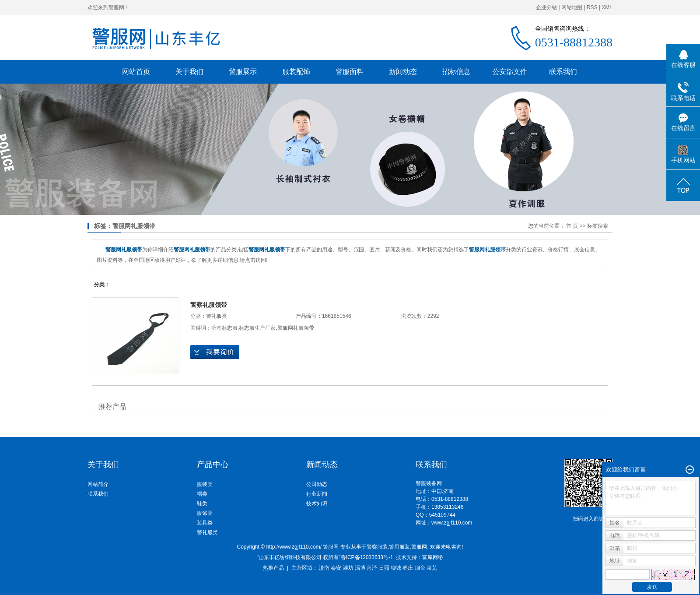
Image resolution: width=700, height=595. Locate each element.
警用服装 (399, 547)
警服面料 (350, 72)
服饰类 (205, 513)
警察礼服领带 (209, 305)
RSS (592, 7)
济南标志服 (224, 328)
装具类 (205, 523)
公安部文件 (510, 72)
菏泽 (372, 568)
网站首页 (136, 72)
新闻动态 (403, 72)
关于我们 (189, 72)
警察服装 (377, 547)
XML (607, 7)
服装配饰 (296, 72)
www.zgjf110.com (452, 523)
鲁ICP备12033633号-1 (367, 557)
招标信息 (456, 72)
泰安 (336, 568)
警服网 (419, 547)
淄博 (360, 568)
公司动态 (317, 484)
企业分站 (546, 7)
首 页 (572, 226)
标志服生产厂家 (257, 328)
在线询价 (215, 352)
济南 (324, 568)
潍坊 (348, 568)
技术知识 (317, 503)
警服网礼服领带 (296, 328)
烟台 (420, 568)
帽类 (202, 494)
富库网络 (433, 557)
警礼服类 (217, 316)
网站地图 (572, 7)
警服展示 (243, 72)
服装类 (205, 484)
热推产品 (273, 568)
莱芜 (432, 568)
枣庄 (408, 568)
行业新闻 (317, 494)
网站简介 (98, 484)
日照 (384, 568)
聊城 (396, 568)
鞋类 (202, 503)
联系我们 (563, 72)
